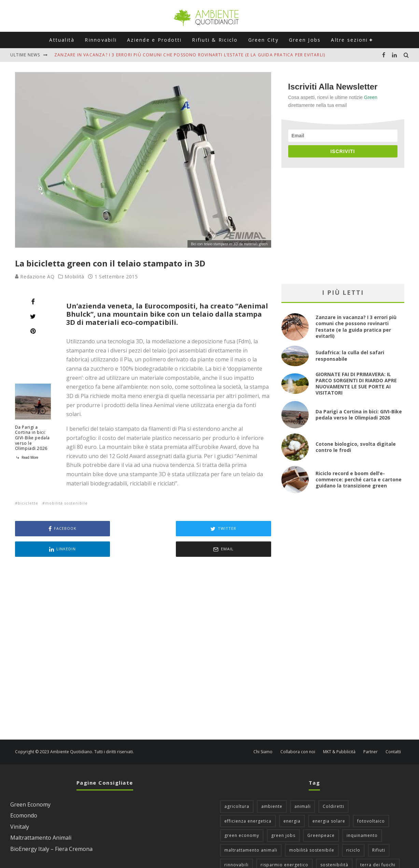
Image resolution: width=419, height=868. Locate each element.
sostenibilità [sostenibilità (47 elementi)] (334, 844)
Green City (263, 40)
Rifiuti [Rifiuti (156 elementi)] (379, 830)
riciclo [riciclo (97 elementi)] (353, 830)
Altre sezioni (349, 40)
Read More (27, 457)
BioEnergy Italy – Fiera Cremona (51, 828)
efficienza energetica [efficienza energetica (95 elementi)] (248, 801)
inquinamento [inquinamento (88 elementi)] (362, 815)
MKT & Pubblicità (339, 731)
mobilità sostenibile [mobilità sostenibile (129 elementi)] (312, 830)
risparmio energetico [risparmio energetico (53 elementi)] (284, 844)
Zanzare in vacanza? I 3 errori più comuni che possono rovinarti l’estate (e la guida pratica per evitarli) (190, 55)
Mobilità (74, 277)
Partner (371, 731)
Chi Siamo (263, 731)
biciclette (28, 503)
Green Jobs (305, 40)
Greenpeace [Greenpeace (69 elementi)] (321, 815)
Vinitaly (20, 806)
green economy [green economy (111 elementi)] (242, 815)
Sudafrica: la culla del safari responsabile (350, 355)
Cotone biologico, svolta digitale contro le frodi (356, 447)
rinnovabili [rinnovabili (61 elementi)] (236, 844)
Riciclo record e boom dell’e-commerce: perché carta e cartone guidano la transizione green (359, 479)
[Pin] (33, 331)
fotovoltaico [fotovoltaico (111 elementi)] (371, 801)
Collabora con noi (298, 731)
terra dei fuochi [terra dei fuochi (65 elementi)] (378, 844)
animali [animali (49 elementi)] (303, 786)
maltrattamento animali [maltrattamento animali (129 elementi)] (251, 830)
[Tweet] (33, 316)
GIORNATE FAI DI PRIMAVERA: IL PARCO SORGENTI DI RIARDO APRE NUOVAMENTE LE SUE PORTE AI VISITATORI (356, 384)
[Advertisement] (143, 629)
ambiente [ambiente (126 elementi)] (272, 786)
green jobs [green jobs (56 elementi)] (283, 815)
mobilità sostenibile (66, 503)
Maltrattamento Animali (41, 817)
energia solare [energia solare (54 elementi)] (329, 801)
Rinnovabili (101, 40)
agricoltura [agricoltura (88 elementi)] (237, 786)
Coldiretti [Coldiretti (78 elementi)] (333, 786)
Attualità (62, 40)
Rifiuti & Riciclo (215, 40)
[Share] (33, 302)
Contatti (393, 731)
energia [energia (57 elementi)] (292, 801)
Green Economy (30, 784)
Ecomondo (24, 795)
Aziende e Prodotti (154, 40)
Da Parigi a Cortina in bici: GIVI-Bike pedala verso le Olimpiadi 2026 (33, 438)
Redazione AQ (35, 277)
